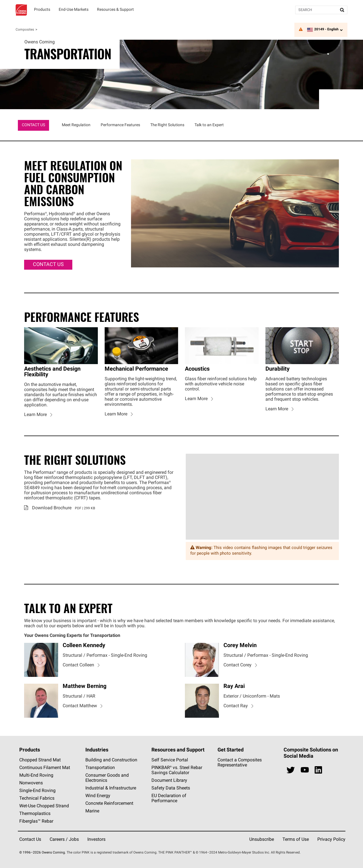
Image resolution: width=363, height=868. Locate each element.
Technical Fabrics (37, 799)
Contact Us (30, 840)
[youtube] (305, 770)
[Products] (42, 10)
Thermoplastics (35, 814)
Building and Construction (111, 760)
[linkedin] (318, 770)
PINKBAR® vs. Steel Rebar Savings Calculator (177, 770)
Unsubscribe (262, 840)
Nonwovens (31, 783)
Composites (25, 30)
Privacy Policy (331, 840)
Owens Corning (21, 10)
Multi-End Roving (36, 776)
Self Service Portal (170, 760)
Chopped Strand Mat (40, 760)
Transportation (100, 768)
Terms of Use (296, 840)
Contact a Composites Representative (240, 763)
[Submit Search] (342, 10)
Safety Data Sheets (171, 788)
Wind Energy (98, 796)
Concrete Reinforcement (109, 804)
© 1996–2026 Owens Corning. (43, 853)
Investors (96, 840)
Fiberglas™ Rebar (36, 821)
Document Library (169, 781)
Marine (92, 811)
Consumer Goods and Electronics (107, 778)
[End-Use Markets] (74, 10)
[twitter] (291, 770)
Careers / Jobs (64, 840)
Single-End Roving (37, 791)
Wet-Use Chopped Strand (44, 806)
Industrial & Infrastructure (111, 788)
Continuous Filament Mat (45, 768)
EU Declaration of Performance (169, 799)
